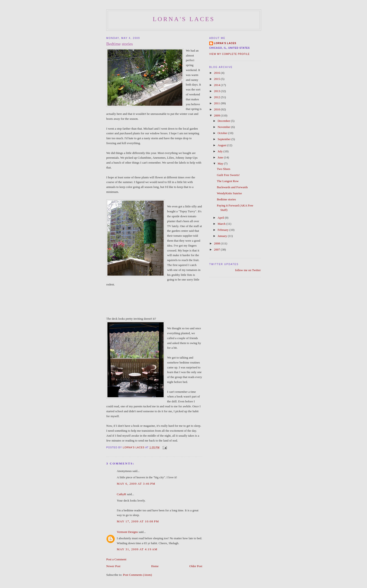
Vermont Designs (127, 532)
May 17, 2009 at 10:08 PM (138, 521)
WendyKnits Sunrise (229, 193)
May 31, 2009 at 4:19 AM (137, 549)
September (225, 139)
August (222, 145)
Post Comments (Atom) (138, 575)
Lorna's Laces (184, 19)
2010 (217, 109)
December (224, 121)
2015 (217, 79)
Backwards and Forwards (232, 187)
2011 (217, 103)
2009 (217, 115)
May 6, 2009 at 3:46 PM (136, 484)
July (221, 151)
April (221, 218)
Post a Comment (116, 559)
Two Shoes (223, 169)
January (223, 236)
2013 (217, 91)
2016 (217, 73)
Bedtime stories (226, 199)
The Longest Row (228, 181)
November (224, 127)
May (221, 163)
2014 (217, 85)
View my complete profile (229, 54)
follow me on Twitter (248, 270)
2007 (217, 249)
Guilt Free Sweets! (228, 175)
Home (155, 566)
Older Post (196, 566)
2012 (217, 97)
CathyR (121, 494)
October (223, 133)
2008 (217, 243)
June (221, 157)
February (224, 230)
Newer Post (113, 566)
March (222, 224)
